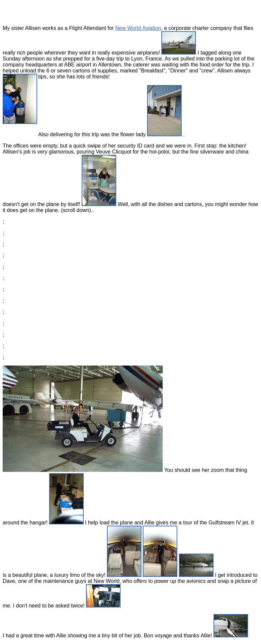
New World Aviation (138, 28)
